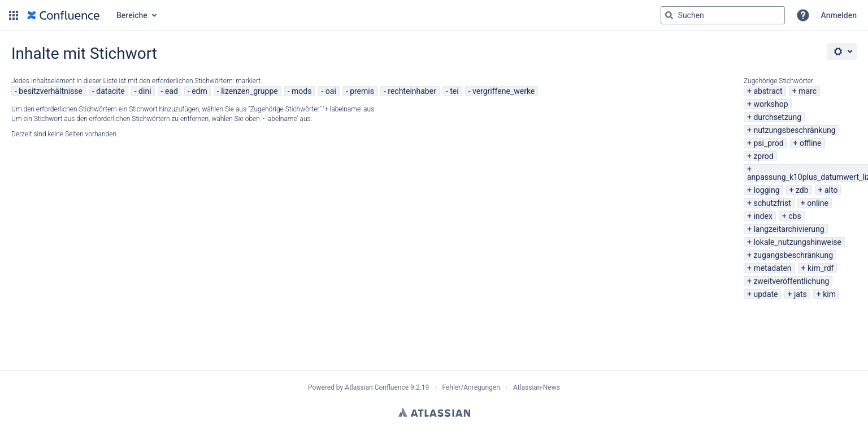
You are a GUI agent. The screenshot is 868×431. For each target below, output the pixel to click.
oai (331, 91)
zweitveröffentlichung (791, 281)
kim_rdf (821, 268)
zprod (763, 156)
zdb (802, 190)
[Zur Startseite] (63, 15)
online (818, 203)
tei (454, 91)
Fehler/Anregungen (471, 387)
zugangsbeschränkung (793, 255)
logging (766, 190)
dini (145, 91)
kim (829, 294)
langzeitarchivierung (789, 229)
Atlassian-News (537, 387)
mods (301, 91)
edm (199, 91)
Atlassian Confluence (377, 387)
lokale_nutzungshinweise (797, 242)
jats (800, 294)
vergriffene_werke (504, 91)
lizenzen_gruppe (249, 91)
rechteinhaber (412, 91)
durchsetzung (777, 117)
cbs (795, 216)
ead (172, 91)
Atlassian (434, 412)
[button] (14, 15)
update (765, 294)
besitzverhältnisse (51, 91)
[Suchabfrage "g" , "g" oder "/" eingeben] (723, 15)
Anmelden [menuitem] (839, 15)
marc (808, 91)
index (763, 216)
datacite (110, 91)
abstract (768, 91)
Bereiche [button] (132, 15)
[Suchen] (669, 15)
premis (362, 91)
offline (811, 143)
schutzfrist (772, 203)
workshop (771, 104)
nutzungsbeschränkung (794, 130)
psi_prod (768, 143)
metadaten (772, 268)
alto (831, 190)
